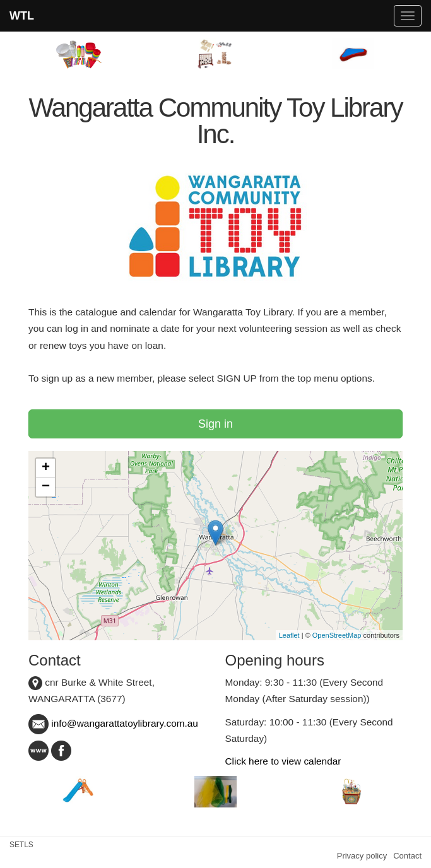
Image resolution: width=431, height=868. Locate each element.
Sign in (215, 424)
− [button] (46, 487)
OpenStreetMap (337, 635)
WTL (22, 16)
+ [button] (46, 468)
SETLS (21, 845)
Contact (407, 856)
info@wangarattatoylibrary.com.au (113, 723)
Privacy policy (362, 856)
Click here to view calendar (283, 761)
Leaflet (289, 635)
